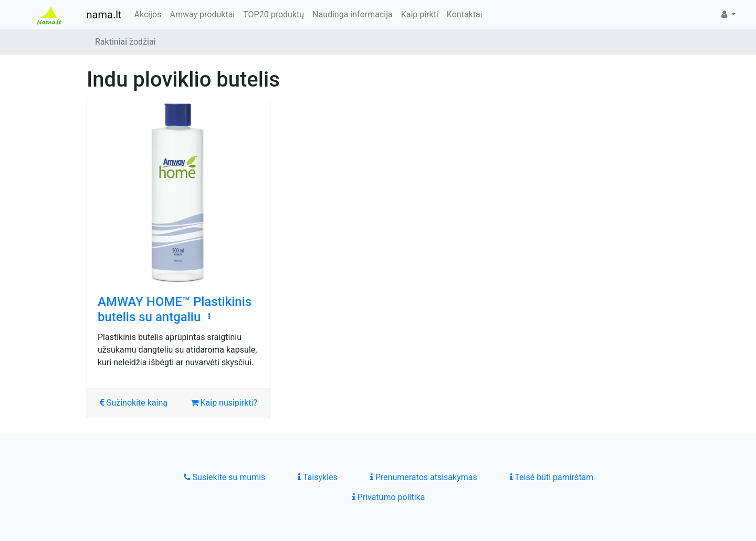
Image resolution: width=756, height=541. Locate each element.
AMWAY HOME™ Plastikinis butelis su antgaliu (175, 309)
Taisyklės (317, 477)
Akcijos (148, 14)
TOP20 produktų (274, 14)
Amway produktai (202, 14)
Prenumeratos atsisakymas (424, 477)
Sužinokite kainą (134, 403)
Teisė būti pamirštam (552, 477)
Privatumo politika (389, 497)
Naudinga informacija (353, 14)
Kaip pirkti (420, 14)
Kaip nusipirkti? (224, 403)
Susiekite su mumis (225, 477)
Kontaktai (465, 14)
